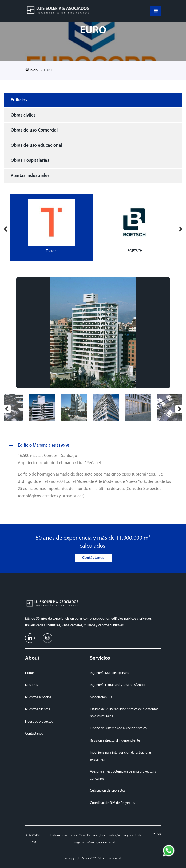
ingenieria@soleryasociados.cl (95, 842)
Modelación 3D (101, 697)
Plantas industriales (30, 176)
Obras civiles (23, 115)
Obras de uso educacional (36, 146)
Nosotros (31, 685)
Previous (5, 228)
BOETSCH (135, 251)
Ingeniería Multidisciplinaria (110, 673)
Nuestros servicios (38, 697)
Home (29, 673)
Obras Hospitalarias (30, 161)
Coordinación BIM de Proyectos (112, 803)
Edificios (19, 100)
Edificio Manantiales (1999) (38, 446)
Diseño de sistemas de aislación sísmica (118, 728)
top (159, 834)
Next (181, 228)
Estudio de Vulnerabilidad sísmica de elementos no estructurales (124, 713)
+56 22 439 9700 (33, 839)
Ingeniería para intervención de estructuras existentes (121, 756)
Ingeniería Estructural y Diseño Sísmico (118, 685)
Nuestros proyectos (39, 722)
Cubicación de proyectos (108, 791)
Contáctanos (93, 558)
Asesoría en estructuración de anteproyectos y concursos (123, 775)
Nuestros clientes (37, 709)
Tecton (51, 251)
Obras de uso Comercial (34, 130)
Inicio (31, 70)
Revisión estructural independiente (115, 741)
